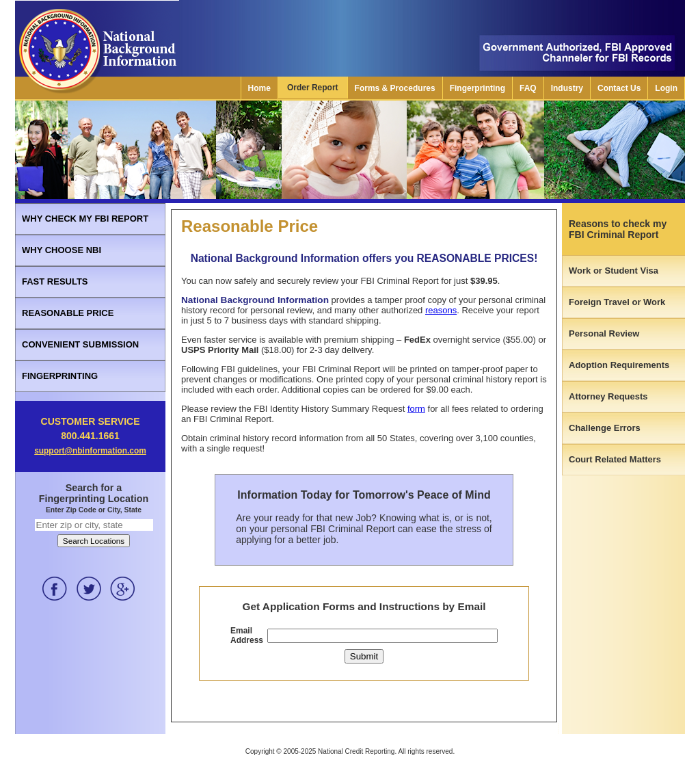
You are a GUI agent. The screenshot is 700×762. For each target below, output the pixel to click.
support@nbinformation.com (90, 451)
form (416, 409)
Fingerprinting (477, 88)
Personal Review (604, 333)
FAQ (528, 88)
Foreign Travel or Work (617, 302)
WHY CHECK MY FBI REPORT (85, 219)
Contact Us (619, 88)
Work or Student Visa (614, 271)
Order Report (313, 88)
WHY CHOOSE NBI (62, 250)
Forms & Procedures (395, 88)
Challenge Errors (605, 428)
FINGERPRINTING (60, 376)
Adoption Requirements (619, 365)
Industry (567, 88)
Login (666, 88)
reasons (441, 310)
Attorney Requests (608, 396)
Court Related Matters (615, 459)
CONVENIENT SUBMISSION (80, 344)
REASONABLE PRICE (68, 313)
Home (259, 88)
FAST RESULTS (55, 281)
